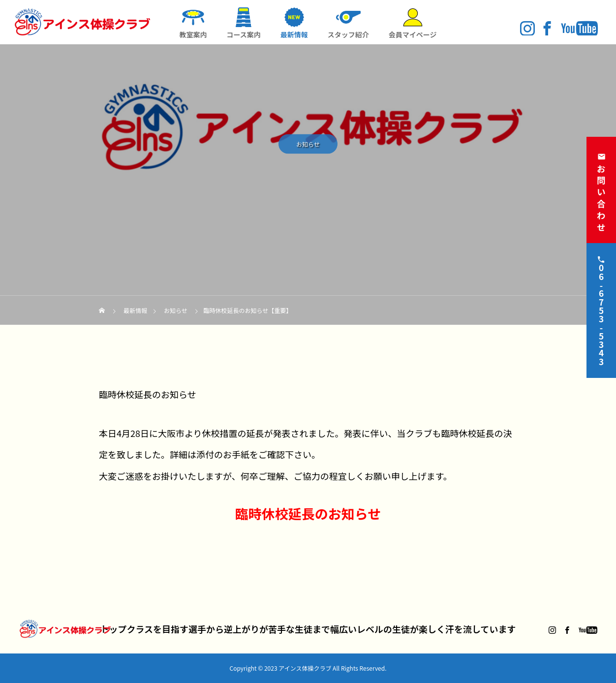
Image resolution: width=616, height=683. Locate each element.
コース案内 (243, 34)
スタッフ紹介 (348, 34)
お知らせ (308, 146)
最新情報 (294, 34)
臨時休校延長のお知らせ (308, 513)
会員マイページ (413, 34)
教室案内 (193, 34)
